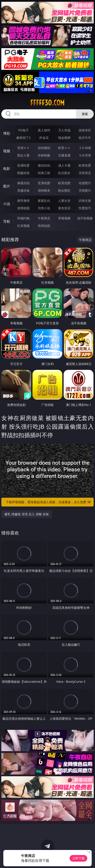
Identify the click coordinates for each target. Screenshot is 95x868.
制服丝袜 (23, 173)
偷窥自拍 (23, 183)
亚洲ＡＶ (23, 148)
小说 (7, 204)
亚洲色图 (44, 183)
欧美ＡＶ (64, 148)
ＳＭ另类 (85, 155)
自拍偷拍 (44, 148)
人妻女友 (64, 201)
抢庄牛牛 (85, 138)
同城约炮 (23, 218)
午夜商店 (44, 218)
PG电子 (24, 130)
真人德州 (44, 130)
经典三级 (44, 173)
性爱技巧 (85, 208)
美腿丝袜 (23, 190)
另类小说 (44, 208)
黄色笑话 (64, 208)
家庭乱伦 (44, 201)
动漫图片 (85, 183)
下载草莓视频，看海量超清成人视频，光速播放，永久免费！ (49, 502)
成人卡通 (64, 165)
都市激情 (23, 201)
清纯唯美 (44, 190)
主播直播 (64, 155)
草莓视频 (64, 218)
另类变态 (85, 173)
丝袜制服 (44, 155)
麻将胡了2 (23, 138)
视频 (7, 151)
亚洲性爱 (23, 165)
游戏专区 (85, 130)
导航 (7, 221)
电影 (7, 169)
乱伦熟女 (64, 173)
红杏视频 (23, 226)
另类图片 (85, 190)
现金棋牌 (64, 138)
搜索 (85, 114)
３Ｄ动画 (85, 148)
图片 (7, 186)
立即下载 (78, 858)
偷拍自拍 (44, 165)
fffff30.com (47, 103)
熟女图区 (64, 190)
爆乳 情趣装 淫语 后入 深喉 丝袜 (27, 514)
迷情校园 (23, 208)
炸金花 (44, 138)
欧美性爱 (85, 165)
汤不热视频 (85, 218)
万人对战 (64, 130)
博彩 (7, 133)
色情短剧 (44, 226)
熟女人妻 (23, 155)
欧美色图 (64, 183)
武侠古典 (85, 201)
